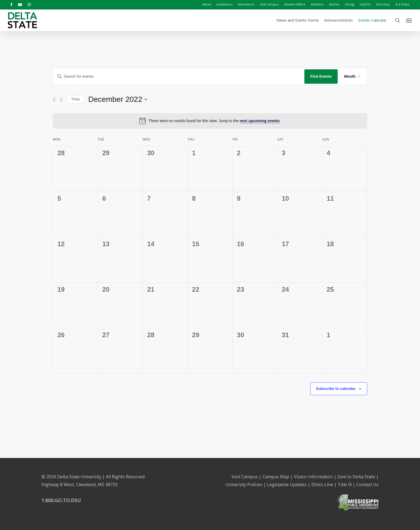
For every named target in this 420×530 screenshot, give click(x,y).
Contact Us (367, 485)
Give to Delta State (356, 477)
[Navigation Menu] (409, 20)
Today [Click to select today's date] (76, 99)
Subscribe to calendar (336, 389)
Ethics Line (322, 485)
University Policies (244, 485)
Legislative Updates (287, 485)
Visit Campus (245, 477)
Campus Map (276, 477)
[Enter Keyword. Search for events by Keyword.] (179, 77)
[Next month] (61, 100)
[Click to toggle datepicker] (118, 99)
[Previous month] (54, 100)
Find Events (321, 76)
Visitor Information (313, 477)
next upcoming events (260, 121)
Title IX (345, 485)
